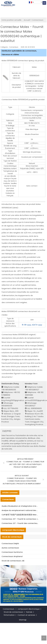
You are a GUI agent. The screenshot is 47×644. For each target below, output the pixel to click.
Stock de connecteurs (13, 612)
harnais (29, 612)
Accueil (27, 20)
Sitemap (23, 620)
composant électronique (29, 609)
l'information (9, 615)
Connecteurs (38, 20)
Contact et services (26, 615)
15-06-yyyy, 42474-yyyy (32, 325)
